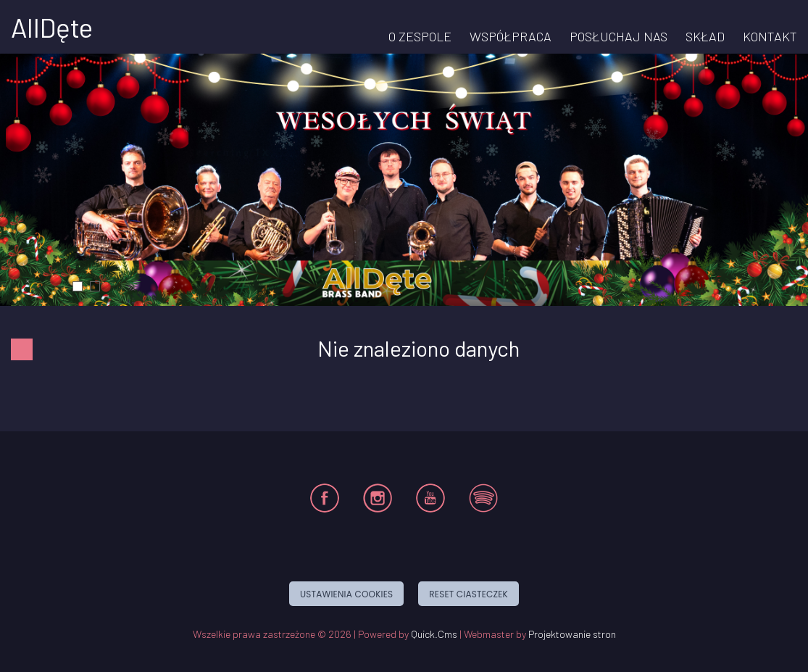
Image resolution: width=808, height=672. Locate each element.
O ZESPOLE (420, 36)
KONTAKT (770, 36)
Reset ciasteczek (468, 594)
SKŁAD (705, 36)
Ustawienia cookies (346, 594)
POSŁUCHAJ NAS (619, 36)
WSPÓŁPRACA (511, 36)
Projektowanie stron (572, 634)
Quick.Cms (434, 634)
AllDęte (52, 27)
